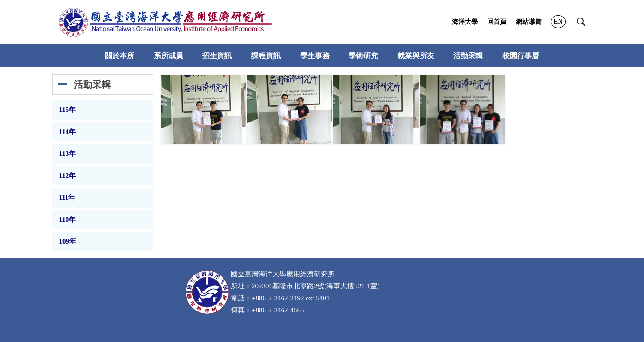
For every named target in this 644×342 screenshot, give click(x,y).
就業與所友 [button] (416, 56)
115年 (68, 110)
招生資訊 (217, 56)
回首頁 (497, 22)
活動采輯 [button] (468, 56)
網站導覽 (529, 22)
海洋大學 (465, 22)
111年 (67, 197)
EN (558, 21)
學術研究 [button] (363, 56)
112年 (68, 176)
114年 (68, 132)
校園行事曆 (521, 56)
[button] (581, 22)
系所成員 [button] (169, 56)
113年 (68, 153)
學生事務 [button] (315, 56)
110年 (68, 220)
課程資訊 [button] (266, 56)
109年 (68, 241)
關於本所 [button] (120, 56)
